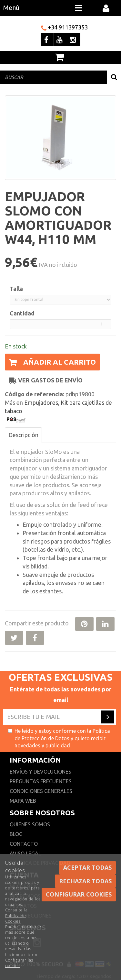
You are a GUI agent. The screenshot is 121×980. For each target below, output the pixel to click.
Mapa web (23, 801)
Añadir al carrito (52, 362)
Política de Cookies (16, 919)
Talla (16, 289)
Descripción (23, 435)
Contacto (24, 844)
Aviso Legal (25, 853)
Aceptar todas (87, 867)
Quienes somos (30, 824)
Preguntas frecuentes (41, 781)
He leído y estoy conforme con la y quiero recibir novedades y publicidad (59, 738)
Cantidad (22, 313)
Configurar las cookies (19, 963)
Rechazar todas (85, 881)
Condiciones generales (41, 791)
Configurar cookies (79, 894)
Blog (16, 834)
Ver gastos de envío (46, 380)
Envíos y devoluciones (41, 772)
